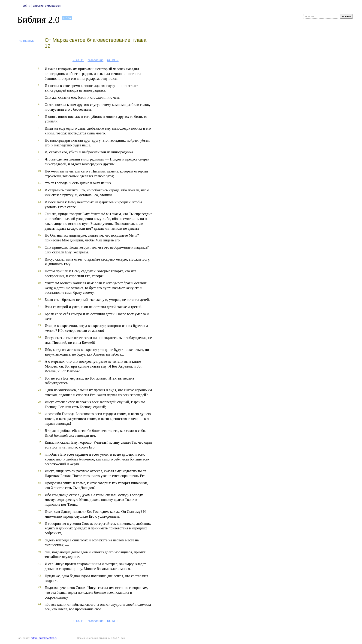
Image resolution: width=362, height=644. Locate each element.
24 (39, 337)
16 (39, 247)
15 (39, 235)
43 (39, 587)
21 (39, 306)
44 (39, 604)
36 (39, 494)
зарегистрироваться (47, 6)
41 (39, 563)
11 (39, 183)
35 (39, 482)
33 (39, 454)
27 (39, 378)
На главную (26, 41)
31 (39, 430)
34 (39, 470)
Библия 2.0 (39, 20)
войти (27, 6)
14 (39, 213)
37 (39, 511)
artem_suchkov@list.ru (44, 638)
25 (39, 349)
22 (39, 313)
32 (39, 442)
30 (39, 413)
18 (39, 271)
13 (39, 202)
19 (39, 283)
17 (39, 259)
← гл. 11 (78, 60)
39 (39, 540)
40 (39, 552)
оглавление (95, 60)
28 (39, 390)
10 (39, 171)
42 (39, 575)
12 (39, 190)
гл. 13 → (113, 60)
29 (39, 402)
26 (39, 361)
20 (39, 299)
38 (39, 523)
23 (39, 325)
